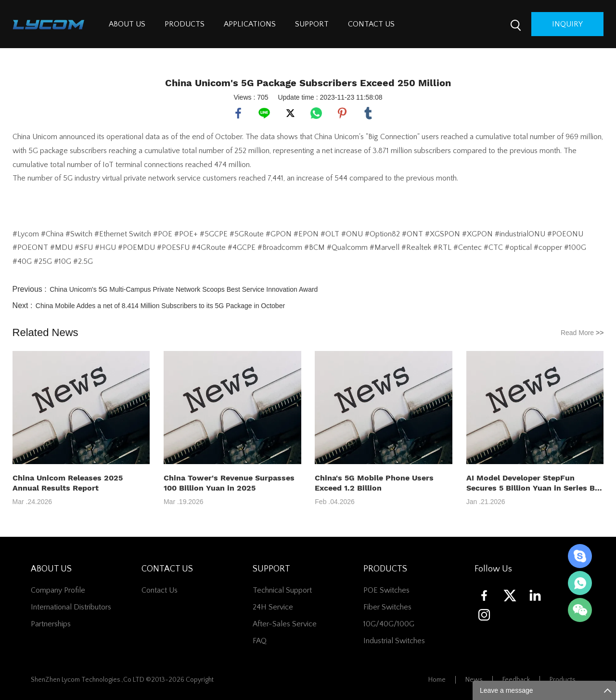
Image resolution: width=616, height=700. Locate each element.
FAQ (260, 641)
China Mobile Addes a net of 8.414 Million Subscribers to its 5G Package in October (160, 306)
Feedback (516, 680)
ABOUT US (127, 24)
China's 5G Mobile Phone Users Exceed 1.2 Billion (374, 483)
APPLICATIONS (250, 24)
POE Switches (386, 590)
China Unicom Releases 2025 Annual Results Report (68, 483)
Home (437, 680)
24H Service (273, 607)
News (474, 680)
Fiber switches (387, 607)
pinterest (342, 113)
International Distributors (71, 607)
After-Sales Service (285, 624)
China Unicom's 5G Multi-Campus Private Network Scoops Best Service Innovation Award (184, 289)
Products (563, 680)
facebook (238, 113)
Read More (582, 333)
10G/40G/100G (389, 624)
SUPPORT (312, 24)
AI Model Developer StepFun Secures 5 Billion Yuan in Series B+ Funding (533, 483)
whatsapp (316, 113)
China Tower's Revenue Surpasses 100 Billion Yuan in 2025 (229, 483)
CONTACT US (371, 24)
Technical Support (282, 590)
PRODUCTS (185, 24)
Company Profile (58, 590)
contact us (160, 590)
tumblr (368, 113)
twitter (290, 113)
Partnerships (51, 624)
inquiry (567, 24)
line (264, 113)
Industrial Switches (394, 641)
